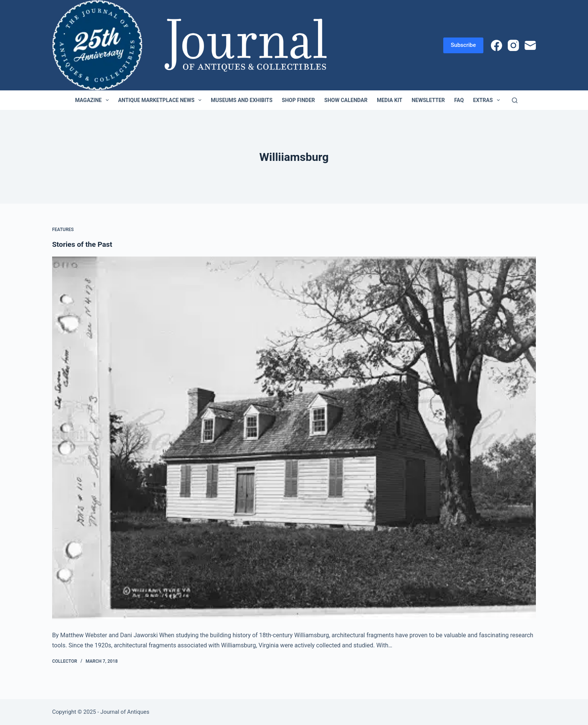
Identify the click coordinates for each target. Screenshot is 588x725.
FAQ (459, 100)
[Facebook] (496, 45)
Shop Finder (298, 100)
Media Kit (390, 100)
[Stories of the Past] (294, 438)
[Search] (515, 100)
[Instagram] (513, 45)
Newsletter (428, 100)
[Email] (530, 45)
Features (63, 230)
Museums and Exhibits (241, 100)
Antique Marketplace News (161, 100)
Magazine (93, 100)
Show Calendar (346, 100)
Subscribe (463, 45)
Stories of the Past (83, 244)
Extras (488, 100)
